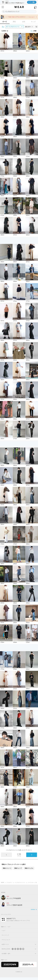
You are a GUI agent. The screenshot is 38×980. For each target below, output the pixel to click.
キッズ (33, 22)
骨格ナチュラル (29, 868)
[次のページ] (32, 855)
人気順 (33, 31)
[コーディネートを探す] (19, 12)
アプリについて (6, 940)
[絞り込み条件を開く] (3, 27)
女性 (24, 22)
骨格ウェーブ (18, 868)
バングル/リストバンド (20, 883)
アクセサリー (9, 883)
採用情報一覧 (34, 909)
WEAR (3, 883)
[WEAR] (19, 7)
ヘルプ (3, 931)
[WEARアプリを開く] (35, 7)
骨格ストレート (7, 868)
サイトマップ (5, 935)
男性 (14, 22)
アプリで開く (32, 2)
